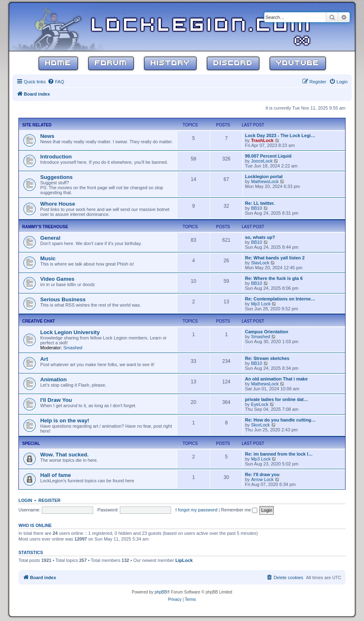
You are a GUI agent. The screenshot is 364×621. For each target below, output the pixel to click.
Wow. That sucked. (64, 455)
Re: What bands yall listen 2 (275, 258)
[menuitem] (56, 82)
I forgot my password (197, 510)
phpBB (161, 592)
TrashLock (262, 140)
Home (58, 63)
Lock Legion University (70, 332)
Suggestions (56, 177)
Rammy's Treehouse (45, 227)
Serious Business (63, 299)
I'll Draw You (56, 400)
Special (31, 443)
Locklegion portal (264, 176)
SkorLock (261, 425)
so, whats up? (260, 237)
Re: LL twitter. (260, 203)
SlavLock (260, 263)
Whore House (58, 204)
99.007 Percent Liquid (268, 156)
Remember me (239, 510)
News (47, 136)
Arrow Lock (262, 479)
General (50, 238)
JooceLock (262, 161)
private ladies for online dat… (277, 399)
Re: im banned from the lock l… (279, 454)
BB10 (257, 208)
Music (48, 258)
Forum (111, 63)
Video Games (57, 279)
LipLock (184, 560)
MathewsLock (265, 181)
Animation (53, 379)
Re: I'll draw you (262, 474)
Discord (233, 63)
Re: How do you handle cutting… (280, 420)
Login (25, 500)
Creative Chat (39, 321)
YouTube (298, 63)
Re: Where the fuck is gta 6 (274, 278)
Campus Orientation (267, 332)
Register (50, 500)
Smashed (73, 348)
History (170, 63)
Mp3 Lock (261, 304)
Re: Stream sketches (267, 358)
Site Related (37, 125)
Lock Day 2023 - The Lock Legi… (280, 135)
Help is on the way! (65, 420)
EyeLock (260, 404)
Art (44, 359)
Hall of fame (56, 475)
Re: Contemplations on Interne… (280, 299)
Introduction (56, 157)
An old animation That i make (276, 379)
